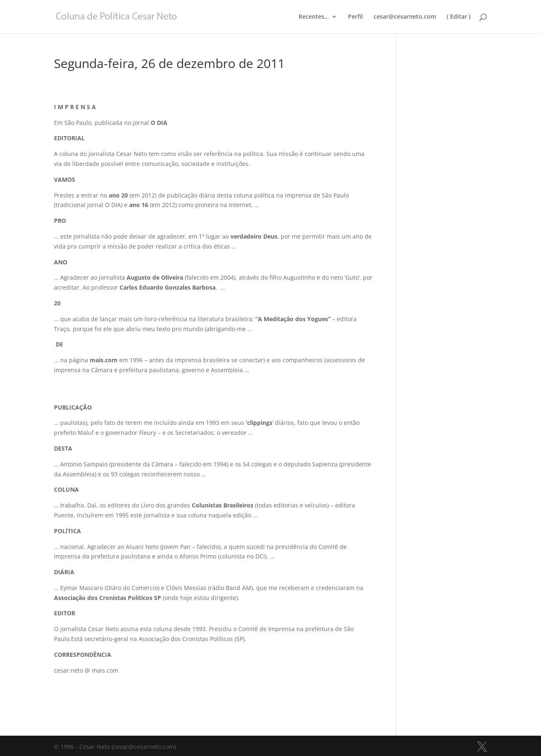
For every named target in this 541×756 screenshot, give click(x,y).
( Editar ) (459, 17)
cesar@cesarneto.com (405, 17)
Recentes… (314, 17)
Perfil (355, 17)
